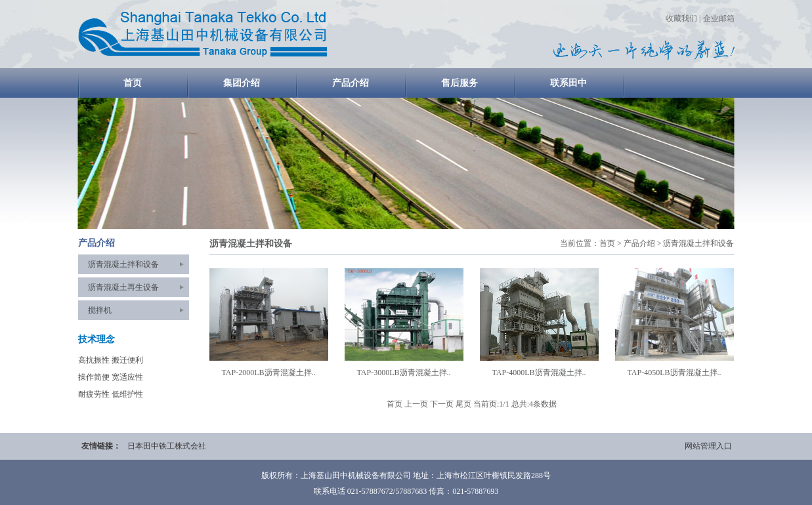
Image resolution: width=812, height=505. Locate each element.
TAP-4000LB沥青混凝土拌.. (539, 373)
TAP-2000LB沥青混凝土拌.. (268, 373)
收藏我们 (681, 18)
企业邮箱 (719, 18)
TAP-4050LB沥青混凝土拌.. (674, 373)
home (203, 34)
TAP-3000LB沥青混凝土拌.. (403, 373)
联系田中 (568, 83)
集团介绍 (242, 83)
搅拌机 (100, 310)
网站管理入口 (708, 446)
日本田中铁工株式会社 (167, 446)
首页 (133, 83)
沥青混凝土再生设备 (123, 287)
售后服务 (459, 83)
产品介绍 (351, 83)
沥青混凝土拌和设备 (123, 264)
